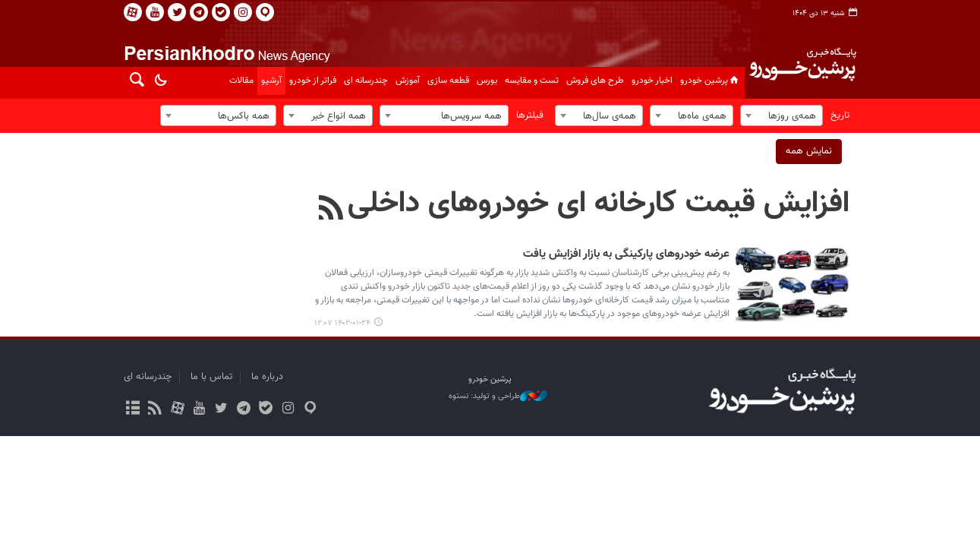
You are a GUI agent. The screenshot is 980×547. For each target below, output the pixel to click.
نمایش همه (809, 151)
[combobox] (781, 115)
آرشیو (271, 81)
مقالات (241, 81)
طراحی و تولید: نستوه (498, 397)
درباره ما (267, 377)
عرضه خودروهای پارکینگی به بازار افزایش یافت (626, 255)
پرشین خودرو (711, 81)
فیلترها (530, 115)
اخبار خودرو (652, 81)
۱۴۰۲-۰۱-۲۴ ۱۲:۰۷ (342, 323)
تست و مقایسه (532, 81)
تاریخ (840, 115)
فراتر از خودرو (313, 81)
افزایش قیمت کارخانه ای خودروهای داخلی (599, 204)
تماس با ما (211, 377)
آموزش (408, 81)
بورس (487, 81)
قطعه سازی (448, 81)
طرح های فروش (595, 81)
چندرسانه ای (366, 81)
